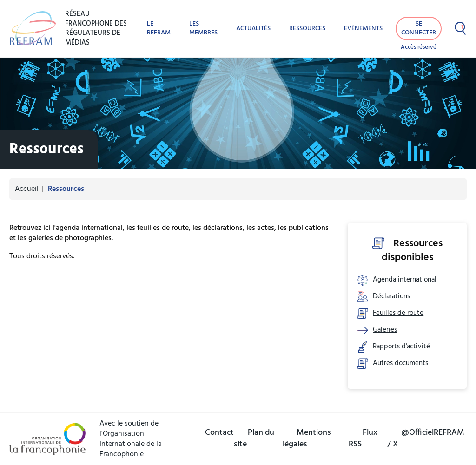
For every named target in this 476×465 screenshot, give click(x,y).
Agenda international (405, 280)
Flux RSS (363, 439)
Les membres (203, 28)
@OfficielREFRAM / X (426, 439)
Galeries (385, 330)
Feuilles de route (398, 313)
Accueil (27, 189)
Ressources (307, 29)
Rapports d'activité (401, 347)
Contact (219, 433)
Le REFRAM (159, 28)
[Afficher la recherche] (460, 28)
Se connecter (419, 28)
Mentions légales (307, 439)
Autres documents (400, 363)
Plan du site (254, 439)
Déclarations (391, 297)
